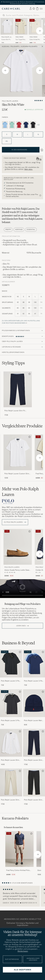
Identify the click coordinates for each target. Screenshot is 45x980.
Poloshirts (15, 47)
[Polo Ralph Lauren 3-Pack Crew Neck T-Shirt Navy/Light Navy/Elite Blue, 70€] (34, 668)
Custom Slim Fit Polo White (6, 40)
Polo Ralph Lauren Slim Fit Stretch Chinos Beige (10, 800)
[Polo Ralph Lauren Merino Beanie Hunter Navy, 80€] (34, 708)
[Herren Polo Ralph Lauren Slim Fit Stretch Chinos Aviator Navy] (18, 389)
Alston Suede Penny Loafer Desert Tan (17, 570)
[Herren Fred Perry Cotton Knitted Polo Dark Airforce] (19, 849)
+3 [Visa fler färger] (38, 125)
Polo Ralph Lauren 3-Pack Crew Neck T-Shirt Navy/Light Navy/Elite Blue (34, 681)
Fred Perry (19, 37)
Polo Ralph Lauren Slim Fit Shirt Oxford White (10, 760)
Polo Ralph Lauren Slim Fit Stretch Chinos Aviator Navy (15, 411)
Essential (31, 229)
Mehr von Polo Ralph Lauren (20, 492)
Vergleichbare (22, 426)
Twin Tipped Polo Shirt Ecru (20, 40)
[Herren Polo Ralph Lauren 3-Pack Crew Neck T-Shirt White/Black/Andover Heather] (11, 703)
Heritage (19, 229)
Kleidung (6, 47)
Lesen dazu (21, 626)
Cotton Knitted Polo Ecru (35, 40)
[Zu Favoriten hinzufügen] (29, 374)
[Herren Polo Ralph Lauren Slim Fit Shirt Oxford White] (11, 743)
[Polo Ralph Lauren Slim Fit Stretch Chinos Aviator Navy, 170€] (18, 394)
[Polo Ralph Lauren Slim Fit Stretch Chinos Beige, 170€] (11, 787)
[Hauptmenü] (41, 9)
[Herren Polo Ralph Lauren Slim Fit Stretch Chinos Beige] (11, 782)
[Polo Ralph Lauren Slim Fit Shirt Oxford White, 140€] (11, 747)
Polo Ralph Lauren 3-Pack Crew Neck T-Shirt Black (11, 681)
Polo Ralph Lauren (7, 37)
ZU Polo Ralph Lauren (15, 522)
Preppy (8, 229)
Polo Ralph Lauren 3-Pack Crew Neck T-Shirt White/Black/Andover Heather (11, 721)
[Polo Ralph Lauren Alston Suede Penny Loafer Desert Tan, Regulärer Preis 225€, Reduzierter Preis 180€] (18, 553)
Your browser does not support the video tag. (22, 589)
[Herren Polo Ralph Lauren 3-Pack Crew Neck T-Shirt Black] (11, 663)
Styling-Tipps (13, 363)
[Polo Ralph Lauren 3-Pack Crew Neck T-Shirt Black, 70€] (11, 668)
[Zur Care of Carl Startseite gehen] (11, 9)
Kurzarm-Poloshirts (29, 47)
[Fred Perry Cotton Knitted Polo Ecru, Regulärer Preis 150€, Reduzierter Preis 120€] (35, 31)
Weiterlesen (23, 951)
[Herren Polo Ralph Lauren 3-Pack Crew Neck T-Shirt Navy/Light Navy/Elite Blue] (34, 663)
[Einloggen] (31, 9)
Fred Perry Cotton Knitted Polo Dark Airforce (18, 870)
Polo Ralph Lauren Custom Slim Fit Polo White (17, 474)
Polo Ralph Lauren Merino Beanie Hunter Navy (34, 721)
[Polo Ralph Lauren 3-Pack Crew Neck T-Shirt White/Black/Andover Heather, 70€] (11, 708)
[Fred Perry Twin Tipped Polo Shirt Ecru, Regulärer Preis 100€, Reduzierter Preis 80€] (21, 31)
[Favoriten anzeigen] (34, 9)
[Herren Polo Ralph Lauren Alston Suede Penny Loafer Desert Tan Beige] (18, 547)
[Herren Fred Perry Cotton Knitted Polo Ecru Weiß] (35, 26)
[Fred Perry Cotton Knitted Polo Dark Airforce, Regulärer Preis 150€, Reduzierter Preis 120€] (19, 853)
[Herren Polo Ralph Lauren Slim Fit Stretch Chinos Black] (34, 782)
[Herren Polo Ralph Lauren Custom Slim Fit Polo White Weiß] (7, 26)
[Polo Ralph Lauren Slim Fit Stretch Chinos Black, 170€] (34, 787)
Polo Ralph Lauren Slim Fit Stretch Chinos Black (33, 800)
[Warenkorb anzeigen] (37, 9)
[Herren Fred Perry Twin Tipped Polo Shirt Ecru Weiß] (21, 26)
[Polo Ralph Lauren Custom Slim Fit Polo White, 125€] (7, 31)
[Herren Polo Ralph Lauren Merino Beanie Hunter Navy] (34, 703)
